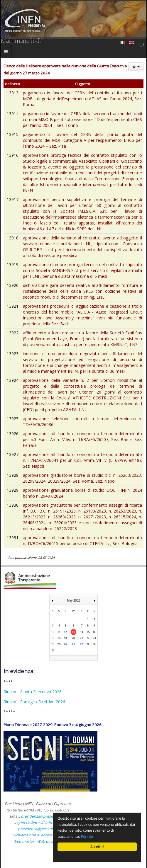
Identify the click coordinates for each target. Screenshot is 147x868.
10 (53, 632)
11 (59, 632)
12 (65, 632)
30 (94, 644)
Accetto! (97, 847)
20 (73, 638)
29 (88, 644)
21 (82, 638)
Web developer (50, 841)
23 (94, 638)
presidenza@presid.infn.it (43, 816)
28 (82, 644)
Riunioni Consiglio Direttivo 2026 (34, 702)
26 (65, 644)
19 (65, 638)
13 (73, 632)
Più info (87, 836)
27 (73, 644)
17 (53, 638)
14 (82, 632)
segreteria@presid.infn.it (34, 823)
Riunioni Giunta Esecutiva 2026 (33, 692)
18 (59, 638)
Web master (24, 841)
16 (94, 632)
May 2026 (74, 600)
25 (59, 644)
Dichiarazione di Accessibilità (37, 835)
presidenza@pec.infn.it (37, 829)
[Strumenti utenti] (136, 67)
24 (53, 644)
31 (53, 650)
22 (88, 638)
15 (88, 632)
